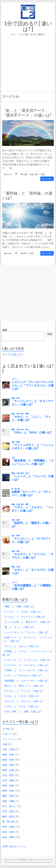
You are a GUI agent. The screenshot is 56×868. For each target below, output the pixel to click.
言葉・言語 (8, 811)
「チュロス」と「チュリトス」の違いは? (24, 617)
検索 (5, 330)
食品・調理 (8, 837)
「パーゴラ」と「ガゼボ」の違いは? (22, 612)
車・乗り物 (8, 822)
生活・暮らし (9, 806)
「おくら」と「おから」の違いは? (21, 646)
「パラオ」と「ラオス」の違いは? (21, 706)
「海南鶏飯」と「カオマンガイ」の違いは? (25, 681)
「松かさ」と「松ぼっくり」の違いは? (23, 686)
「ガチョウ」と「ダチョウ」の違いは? (23, 701)
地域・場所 (8, 765)
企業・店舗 (8, 749)
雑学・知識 (40, 174)
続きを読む (47, 179)
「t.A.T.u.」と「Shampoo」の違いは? (22, 675)
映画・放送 (8, 785)
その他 (6, 729)
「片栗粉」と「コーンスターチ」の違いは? (25, 670)
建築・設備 (8, 770)
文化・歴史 (8, 775)
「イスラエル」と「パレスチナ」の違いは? (25, 665)
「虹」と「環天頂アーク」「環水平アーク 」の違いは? (27, 113)
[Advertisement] (28, 67)
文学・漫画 (8, 780)
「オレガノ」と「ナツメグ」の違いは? (23, 691)
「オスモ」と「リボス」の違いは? (21, 696)
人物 (5, 744)
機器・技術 (8, 796)
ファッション (9, 739)
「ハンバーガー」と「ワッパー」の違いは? (25, 632)
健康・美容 (8, 755)
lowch (9, 174)
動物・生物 (8, 760)
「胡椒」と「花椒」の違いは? (18, 606)
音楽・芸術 (8, 832)
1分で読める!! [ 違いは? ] (28, 26)
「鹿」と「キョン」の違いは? (18, 627)
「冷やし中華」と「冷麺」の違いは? (22, 711)
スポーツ (7, 734)
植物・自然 (8, 791)
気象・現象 (28, 174)
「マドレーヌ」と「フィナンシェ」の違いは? (26, 660)
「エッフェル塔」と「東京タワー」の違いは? (26, 622)
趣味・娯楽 (8, 816)
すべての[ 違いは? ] (13, 354)
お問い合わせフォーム (14, 846)
